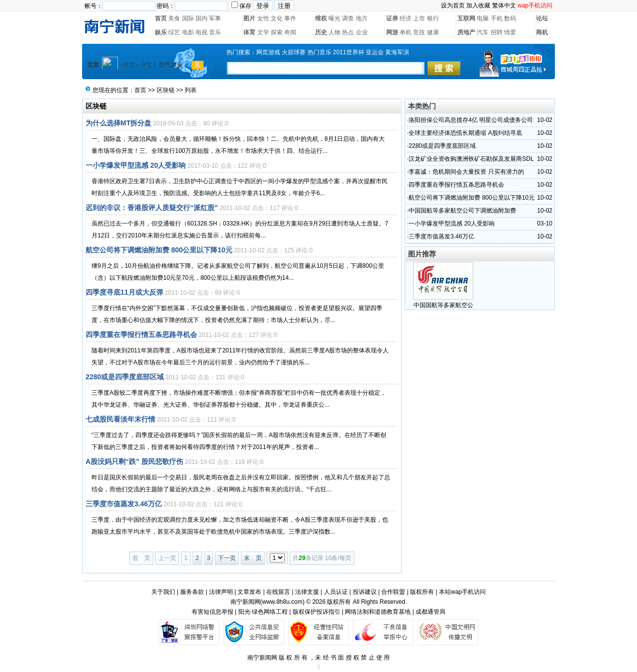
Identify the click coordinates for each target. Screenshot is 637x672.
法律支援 (307, 592)
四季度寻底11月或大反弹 (124, 292)
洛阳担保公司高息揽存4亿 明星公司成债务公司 (471, 120)
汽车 (483, 32)
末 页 (253, 558)
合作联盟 (393, 592)
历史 (321, 32)
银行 (433, 18)
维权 (321, 18)
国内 (202, 18)
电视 (202, 32)
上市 (419, 18)
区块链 (166, 90)
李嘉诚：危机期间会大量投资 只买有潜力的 (466, 172)
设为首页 (453, 5)
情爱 (510, 32)
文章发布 (249, 592)
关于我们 (163, 592)
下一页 (227, 558)
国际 (188, 18)
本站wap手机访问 (462, 592)
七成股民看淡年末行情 (120, 419)
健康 (433, 32)
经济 (406, 18)
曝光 (334, 18)
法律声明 (221, 592)
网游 (392, 32)
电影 (188, 32)
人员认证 (336, 592)
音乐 (215, 32)
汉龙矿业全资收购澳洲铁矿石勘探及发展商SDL (471, 159)
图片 (249, 18)
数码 (510, 18)
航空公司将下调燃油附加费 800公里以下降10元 (159, 250)
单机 (406, 32)
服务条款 (192, 592)
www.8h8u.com (282, 602)
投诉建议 (365, 592)
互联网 (466, 18)
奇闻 (290, 32)
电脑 (483, 18)
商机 (542, 32)
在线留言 (278, 592)
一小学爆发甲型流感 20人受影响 (136, 165)
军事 (215, 18)
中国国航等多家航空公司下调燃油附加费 (462, 211)
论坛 (542, 18)
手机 (497, 18)
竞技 (419, 32)
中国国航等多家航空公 (443, 305)
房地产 (466, 32)
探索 (277, 32)
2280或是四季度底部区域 (125, 377)
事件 (290, 18)
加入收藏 (478, 5)
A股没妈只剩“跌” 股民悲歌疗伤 (134, 461)
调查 (348, 18)
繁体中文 (504, 5)
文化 (277, 18)
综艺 (174, 32)
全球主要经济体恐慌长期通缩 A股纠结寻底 (465, 133)
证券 (392, 18)
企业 (362, 32)
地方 (362, 18)
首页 (161, 18)
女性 (263, 18)
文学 (263, 32)
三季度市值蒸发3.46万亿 (124, 504)
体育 (249, 32)
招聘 (497, 32)
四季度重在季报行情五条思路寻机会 (141, 335)
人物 (334, 32)
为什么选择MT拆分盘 (118, 123)
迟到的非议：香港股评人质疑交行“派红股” (152, 208)
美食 (174, 18)
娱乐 (161, 32)
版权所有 (422, 592)
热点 (348, 32)
